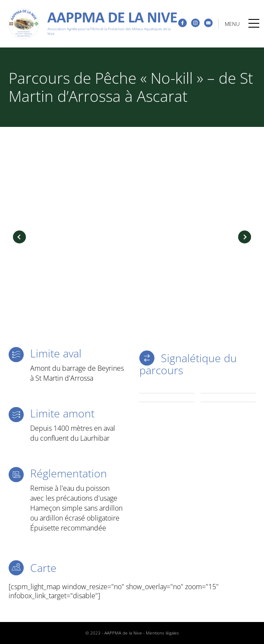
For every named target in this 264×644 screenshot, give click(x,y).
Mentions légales (162, 633)
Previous (19, 237)
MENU (242, 24)
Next (245, 237)
